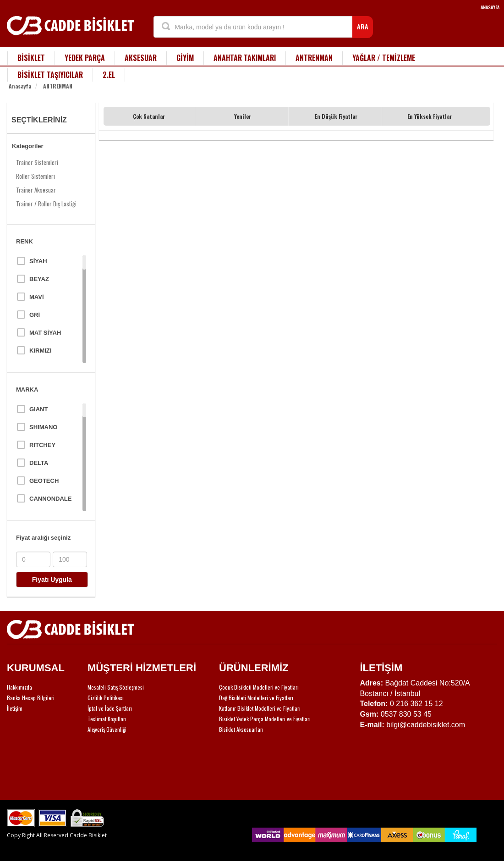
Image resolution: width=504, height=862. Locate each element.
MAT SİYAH (45, 333)
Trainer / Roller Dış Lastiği (46, 204)
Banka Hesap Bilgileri (31, 698)
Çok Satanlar (149, 116)
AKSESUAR (141, 58)
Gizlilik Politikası (106, 698)
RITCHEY (42, 445)
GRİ (35, 315)
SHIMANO (43, 427)
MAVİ (37, 297)
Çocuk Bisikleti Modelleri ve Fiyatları (259, 687)
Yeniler (243, 116)
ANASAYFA (490, 7)
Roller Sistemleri (36, 176)
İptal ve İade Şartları (110, 708)
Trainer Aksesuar (36, 190)
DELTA (39, 463)
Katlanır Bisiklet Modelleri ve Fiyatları (260, 708)
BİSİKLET (31, 58)
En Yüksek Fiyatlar (430, 116)
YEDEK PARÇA (85, 58)
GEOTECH (44, 481)
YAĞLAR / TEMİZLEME (384, 58)
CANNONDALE (50, 499)
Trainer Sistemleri (37, 162)
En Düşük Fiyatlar (336, 116)
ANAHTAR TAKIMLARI (245, 58)
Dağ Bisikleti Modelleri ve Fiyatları (256, 698)
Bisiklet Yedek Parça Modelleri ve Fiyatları (265, 719)
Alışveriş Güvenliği (107, 729)
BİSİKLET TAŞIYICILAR (50, 75)
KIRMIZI (40, 351)
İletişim (15, 708)
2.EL (109, 75)
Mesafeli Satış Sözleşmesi (116, 687)
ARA (363, 26)
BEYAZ (39, 279)
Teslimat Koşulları (107, 719)
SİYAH (38, 261)
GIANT (38, 409)
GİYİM (185, 58)
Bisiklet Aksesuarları (241, 729)
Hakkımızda (19, 687)
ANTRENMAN (314, 58)
